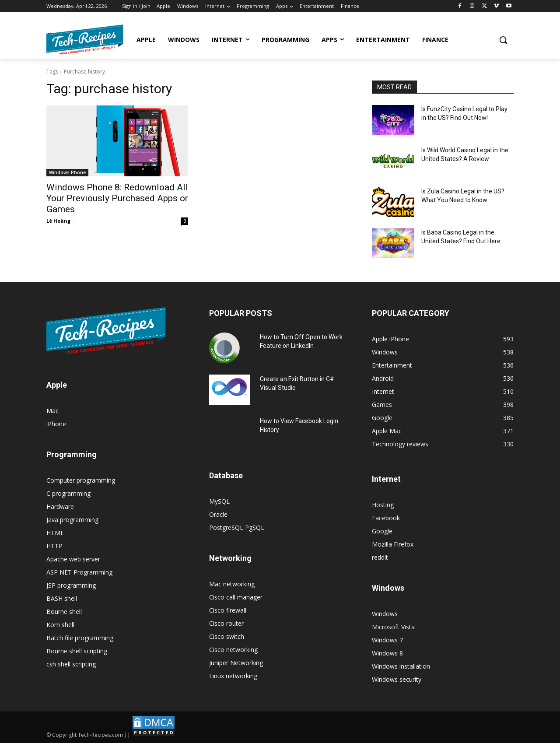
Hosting (383, 505)
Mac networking (232, 584)
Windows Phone (67, 172)
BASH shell (62, 598)
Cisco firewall (228, 610)
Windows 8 (387, 653)
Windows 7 (387, 640)
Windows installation (401, 666)
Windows (385, 614)
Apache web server (73, 559)
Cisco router (226, 623)
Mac (52, 411)
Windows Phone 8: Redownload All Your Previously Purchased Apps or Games (117, 198)
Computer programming (81, 480)
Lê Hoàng (58, 221)
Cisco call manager (236, 597)
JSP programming (71, 585)
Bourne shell (64, 612)
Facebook (386, 518)
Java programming (72, 520)
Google (382, 531)
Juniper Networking (236, 663)
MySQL (219, 501)
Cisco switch (227, 636)
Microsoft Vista (393, 627)
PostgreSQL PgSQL (237, 527)
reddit (380, 557)
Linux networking (233, 676)
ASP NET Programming (79, 572)
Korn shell (60, 625)
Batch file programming (80, 638)
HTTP (54, 546)
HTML (55, 533)
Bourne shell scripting (77, 651)
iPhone (56, 424)
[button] (503, 40)
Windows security (397, 679)
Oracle (218, 514)
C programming (68, 493)
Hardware (60, 506)
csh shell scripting (71, 664)
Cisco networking (233, 650)
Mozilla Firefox (393, 544)
